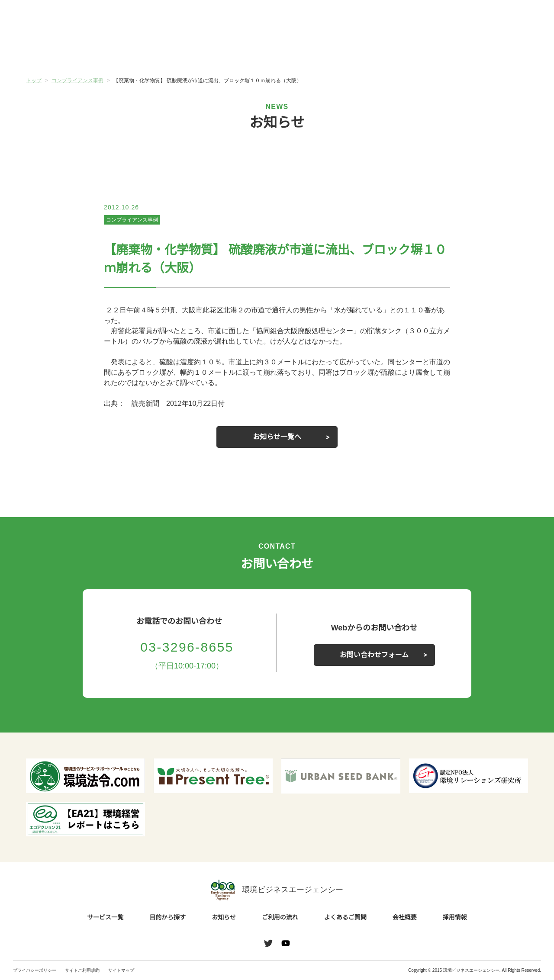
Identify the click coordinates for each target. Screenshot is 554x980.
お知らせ (235, 51)
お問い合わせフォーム (374, 655)
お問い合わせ (519, 19)
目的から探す (151, 51)
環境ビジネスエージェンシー (277, 890)
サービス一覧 (68, 51)
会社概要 (486, 51)
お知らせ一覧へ (277, 437)
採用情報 (455, 918)
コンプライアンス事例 (132, 220)
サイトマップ (121, 970)
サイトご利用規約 (82, 970)
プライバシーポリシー (35, 970)
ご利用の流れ (319, 51)
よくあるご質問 (403, 51)
